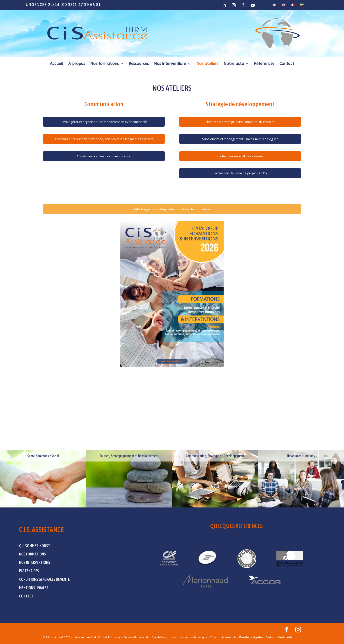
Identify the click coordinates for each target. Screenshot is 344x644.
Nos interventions (170, 64)
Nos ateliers (207, 64)
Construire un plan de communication (104, 156)
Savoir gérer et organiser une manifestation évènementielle (104, 122)
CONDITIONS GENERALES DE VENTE (44, 579)
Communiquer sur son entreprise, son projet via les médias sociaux (104, 139)
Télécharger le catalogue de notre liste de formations (172, 209)
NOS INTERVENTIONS (35, 562)
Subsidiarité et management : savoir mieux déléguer (240, 139)
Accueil (56, 64)
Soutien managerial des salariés (240, 156)
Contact (287, 64)
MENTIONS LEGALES (34, 588)
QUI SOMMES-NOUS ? (34, 546)
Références (264, 64)
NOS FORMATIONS (32, 554)
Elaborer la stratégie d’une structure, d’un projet (240, 122)
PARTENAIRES (29, 571)
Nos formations (105, 64)
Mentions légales (251, 637)
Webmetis (285, 637)
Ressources (139, 64)
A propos (77, 64)
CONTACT (26, 596)
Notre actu (234, 64)
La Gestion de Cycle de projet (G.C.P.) (240, 173)
